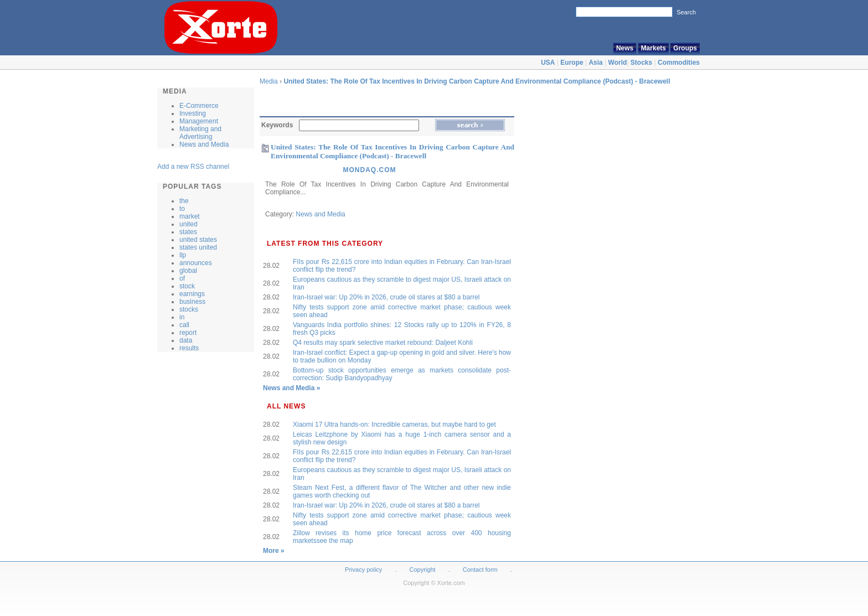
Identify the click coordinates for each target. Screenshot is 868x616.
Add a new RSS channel (193, 167)
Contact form (481, 570)
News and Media (204, 144)
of (182, 278)
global (188, 271)
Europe (572, 63)
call (184, 325)
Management (199, 121)
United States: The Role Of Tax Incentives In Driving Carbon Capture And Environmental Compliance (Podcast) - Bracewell (477, 81)
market (190, 216)
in (182, 317)
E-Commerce (199, 106)
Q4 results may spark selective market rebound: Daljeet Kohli (383, 343)
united (188, 224)
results (189, 348)
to (182, 209)
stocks (189, 309)
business (192, 302)
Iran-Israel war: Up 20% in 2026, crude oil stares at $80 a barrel (386, 297)
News (625, 48)
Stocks (641, 63)
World (618, 63)
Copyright (423, 570)
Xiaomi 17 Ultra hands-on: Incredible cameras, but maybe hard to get (394, 425)
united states (198, 240)
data (186, 340)
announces (196, 263)
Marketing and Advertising (200, 133)
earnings (192, 294)
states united (198, 247)
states (188, 232)
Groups (685, 48)
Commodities (679, 63)
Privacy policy (363, 570)
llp (183, 255)
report (188, 333)
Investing (193, 113)
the (184, 201)
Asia (595, 63)
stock (187, 286)
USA (548, 63)
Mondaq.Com (369, 170)
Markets (653, 48)
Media (269, 81)
